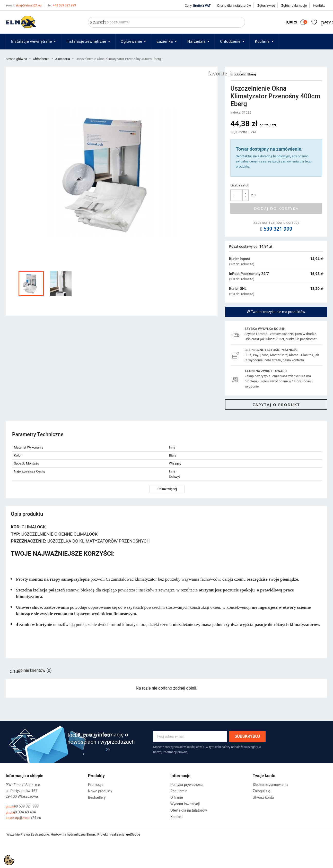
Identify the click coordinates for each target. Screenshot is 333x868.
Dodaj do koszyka (276, 208)
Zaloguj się (261, 791)
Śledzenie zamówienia (270, 785)
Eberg (252, 74)
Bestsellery (97, 797)
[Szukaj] (166, 22)
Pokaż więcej (167, 489)
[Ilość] (236, 195)
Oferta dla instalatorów (234, 6)
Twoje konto (264, 776)
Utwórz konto (263, 797)
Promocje (96, 785)
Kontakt (319, 6)
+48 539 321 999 (62, 5)
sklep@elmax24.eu (24, 5)
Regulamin (179, 791)
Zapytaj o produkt (276, 405)
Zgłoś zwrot (266, 6)
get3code (133, 834)
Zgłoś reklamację (294, 6)
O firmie (177, 797)
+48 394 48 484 (21, 812)
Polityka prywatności (187, 785)
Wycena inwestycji (185, 804)
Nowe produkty (100, 791)
